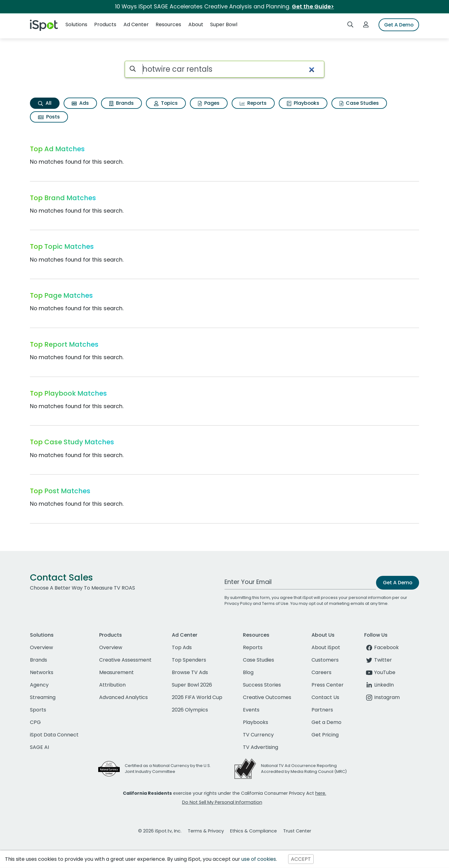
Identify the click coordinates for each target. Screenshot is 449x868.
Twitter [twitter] (378, 660)
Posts (49, 117)
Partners (322, 710)
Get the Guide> (313, 7)
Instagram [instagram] (382, 697)
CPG (35, 722)
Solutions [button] (76, 24)
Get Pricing (325, 735)
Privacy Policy (238, 603)
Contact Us (325, 697)
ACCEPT (301, 859)
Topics (166, 103)
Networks (42, 672)
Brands (121, 103)
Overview (41, 647)
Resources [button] (168, 24)
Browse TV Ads (190, 672)
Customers (325, 660)
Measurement (116, 672)
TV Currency (258, 735)
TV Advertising (261, 747)
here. (321, 793)
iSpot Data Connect (54, 735)
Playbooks (303, 103)
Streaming (43, 697)
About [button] (196, 24)
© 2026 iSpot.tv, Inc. (160, 831)
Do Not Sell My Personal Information (222, 802)
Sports (38, 710)
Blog (248, 672)
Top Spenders (189, 660)
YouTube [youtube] (380, 672)
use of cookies (259, 859)
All (45, 103)
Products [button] (105, 24)
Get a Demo (326, 722)
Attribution (112, 685)
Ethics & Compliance (253, 831)
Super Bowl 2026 (192, 685)
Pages (209, 103)
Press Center (328, 685)
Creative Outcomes (267, 697)
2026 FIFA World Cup (197, 697)
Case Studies (359, 103)
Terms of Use (275, 603)
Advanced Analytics (123, 697)
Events (251, 710)
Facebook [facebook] (381, 647)
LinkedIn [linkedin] (379, 685)
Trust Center (297, 831)
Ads (80, 103)
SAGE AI (39, 747)
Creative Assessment (125, 660)
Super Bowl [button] (224, 24)
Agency (39, 685)
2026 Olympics (190, 710)
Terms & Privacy (206, 831)
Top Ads (182, 647)
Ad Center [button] (136, 24)
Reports (253, 103)
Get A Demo (399, 25)
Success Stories (262, 685)
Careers (321, 672)
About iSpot (326, 647)
